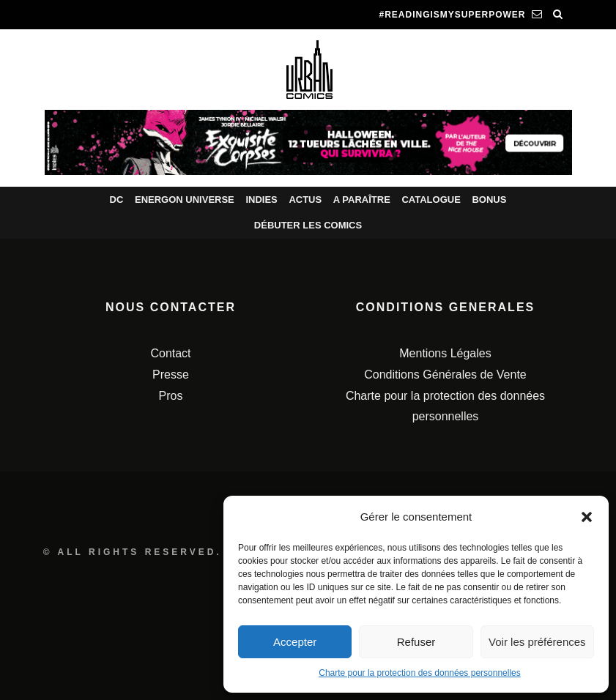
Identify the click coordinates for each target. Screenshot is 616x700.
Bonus (489, 200)
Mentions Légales (445, 353)
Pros (171, 396)
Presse (171, 375)
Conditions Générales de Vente (445, 375)
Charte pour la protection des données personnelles (420, 673)
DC (117, 200)
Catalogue (431, 200)
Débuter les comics (308, 225)
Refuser (416, 642)
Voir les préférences (537, 642)
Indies (261, 200)
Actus (305, 200)
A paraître (362, 200)
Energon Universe (185, 200)
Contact (170, 353)
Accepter (295, 642)
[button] (587, 517)
